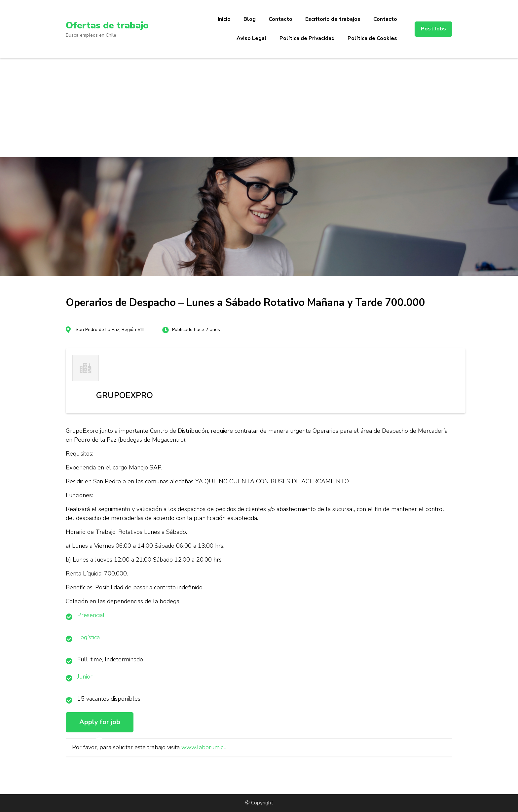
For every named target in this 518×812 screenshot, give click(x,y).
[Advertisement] (259, 108)
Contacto (280, 19)
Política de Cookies (372, 38)
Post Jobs (433, 29)
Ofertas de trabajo (107, 25)
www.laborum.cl (203, 747)
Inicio (224, 19)
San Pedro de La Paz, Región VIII (110, 330)
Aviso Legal (252, 38)
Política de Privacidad (307, 38)
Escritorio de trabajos (333, 19)
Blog (250, 19)
